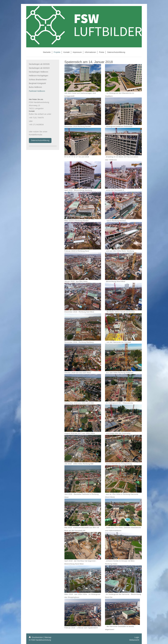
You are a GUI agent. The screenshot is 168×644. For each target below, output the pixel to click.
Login (137, 637)
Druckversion (36, 637)
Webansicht (134, 640)
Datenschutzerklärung (40, 140)
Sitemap (48, 637)
